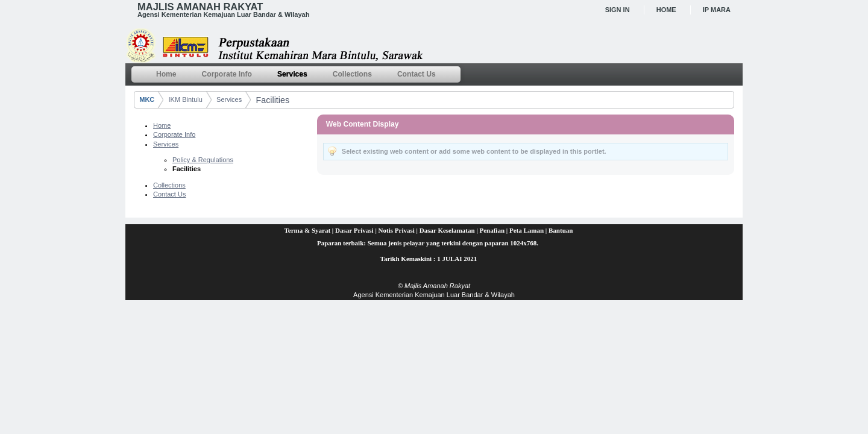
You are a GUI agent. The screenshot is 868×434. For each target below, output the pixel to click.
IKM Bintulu (186, 99)
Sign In (618, 10)
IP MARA (717, 10)
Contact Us (169, 194)
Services (229, 99)
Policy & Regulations (203, 160)
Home (666, 10)
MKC (147, 99)
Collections (169, 185)
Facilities (273, 100)
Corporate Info (174, 134)
